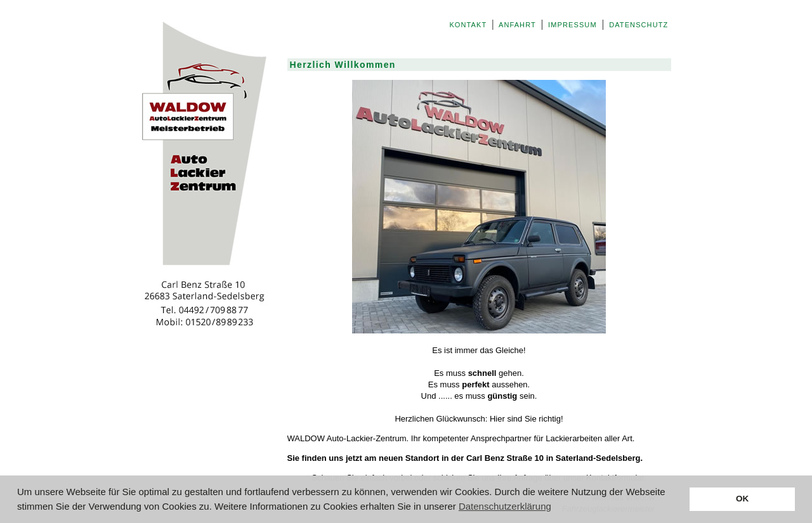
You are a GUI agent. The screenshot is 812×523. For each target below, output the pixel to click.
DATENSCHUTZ (638, 25)
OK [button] (742, 499)
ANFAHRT (517, 25)
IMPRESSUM (573, 25)
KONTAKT (468, 25)
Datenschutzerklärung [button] (505, 506)
